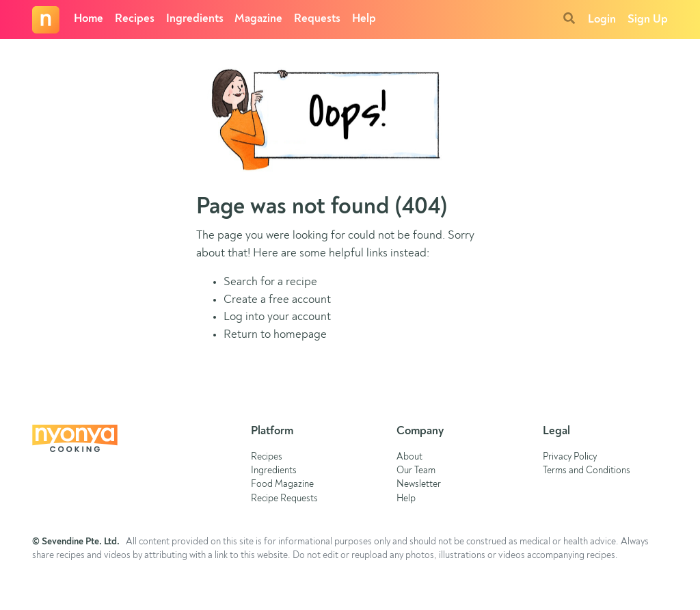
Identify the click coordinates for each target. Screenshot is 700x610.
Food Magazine (282, 485)
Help (364, 19)
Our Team (416, 471)
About (409, 457)
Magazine (258, 19)
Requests (317, 19)
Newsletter (419, 485)
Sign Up (648, 19)
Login (602, 19)
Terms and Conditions (587, 471)
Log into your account (277, 317)
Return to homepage (275, 335)
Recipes (135, 19)
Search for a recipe (270, 282)
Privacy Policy (570, 457)
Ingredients (195, 19)
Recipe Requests (284, 499)
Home (89, 19)
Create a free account (277, 300)
